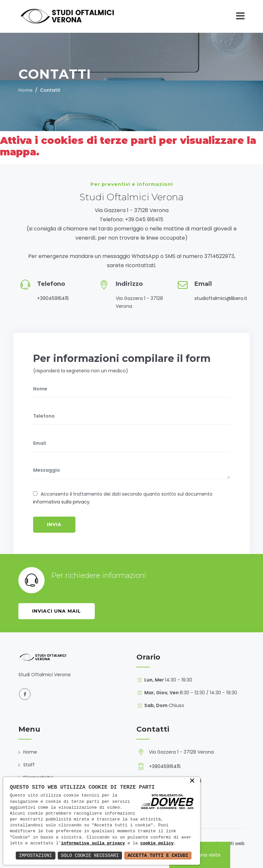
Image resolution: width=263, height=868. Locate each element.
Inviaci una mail (57, 611)
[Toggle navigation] (240, 16)
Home (25, 90)
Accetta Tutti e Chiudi (158, 855)
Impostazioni (36, 855)
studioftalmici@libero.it (221, 298)
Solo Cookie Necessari (90, 855)
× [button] (192, 781)
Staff (29, 765)
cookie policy (157, 843)
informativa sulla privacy (61, 502)
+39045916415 (53, 298)
